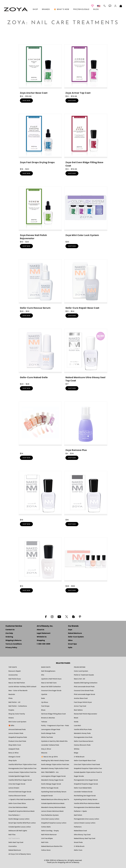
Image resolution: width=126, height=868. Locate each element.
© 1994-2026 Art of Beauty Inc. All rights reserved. (63, 861)
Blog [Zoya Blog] (96, 9)
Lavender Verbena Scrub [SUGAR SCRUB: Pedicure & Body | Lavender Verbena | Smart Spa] (83, 792)
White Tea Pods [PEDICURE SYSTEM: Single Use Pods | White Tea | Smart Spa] (47, 737)
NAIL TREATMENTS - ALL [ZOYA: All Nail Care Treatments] (50, 772)
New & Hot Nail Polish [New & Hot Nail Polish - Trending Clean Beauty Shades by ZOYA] (17, 683)
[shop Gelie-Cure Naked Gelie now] (40, 355)
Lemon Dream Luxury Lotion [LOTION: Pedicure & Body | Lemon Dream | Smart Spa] (85, 823)
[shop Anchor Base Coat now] (40, 69)
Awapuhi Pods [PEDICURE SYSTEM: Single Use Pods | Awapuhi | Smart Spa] (14, 749)
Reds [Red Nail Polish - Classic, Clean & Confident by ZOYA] (43, 698)
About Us (40, 630)
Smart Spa (72, 644)
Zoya (70, 630)
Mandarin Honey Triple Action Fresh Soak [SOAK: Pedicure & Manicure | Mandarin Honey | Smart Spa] (55, 768)
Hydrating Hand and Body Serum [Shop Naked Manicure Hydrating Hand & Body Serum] (54, 792)
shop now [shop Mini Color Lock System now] (72, 246)
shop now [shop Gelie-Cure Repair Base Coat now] (72, 316)
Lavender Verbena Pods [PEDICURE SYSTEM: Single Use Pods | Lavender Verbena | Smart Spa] (50, 745)
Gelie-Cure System (76, 637)
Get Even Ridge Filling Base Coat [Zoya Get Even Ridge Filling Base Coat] (53, 714)
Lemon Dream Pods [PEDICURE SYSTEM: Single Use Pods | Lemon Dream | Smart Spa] (16, 733)
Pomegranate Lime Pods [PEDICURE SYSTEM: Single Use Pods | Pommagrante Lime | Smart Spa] (83, 737)
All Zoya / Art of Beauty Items (20, 854)
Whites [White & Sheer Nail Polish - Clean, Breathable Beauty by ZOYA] (77, 749)
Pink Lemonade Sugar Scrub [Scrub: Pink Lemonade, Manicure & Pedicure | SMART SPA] (84, 694)
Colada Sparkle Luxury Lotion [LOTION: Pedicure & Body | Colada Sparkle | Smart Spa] (20, 827)
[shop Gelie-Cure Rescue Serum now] (40, 284)
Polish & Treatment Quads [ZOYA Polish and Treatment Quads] (84, 675)
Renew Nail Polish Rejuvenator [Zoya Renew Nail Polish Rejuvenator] (86, 714)
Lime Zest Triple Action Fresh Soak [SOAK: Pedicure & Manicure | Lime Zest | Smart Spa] (87, 764)
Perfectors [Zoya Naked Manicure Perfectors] (78, 827)
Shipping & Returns (13, 640)
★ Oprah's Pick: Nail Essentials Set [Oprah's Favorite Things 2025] (21, 799)
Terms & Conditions (14, 644)
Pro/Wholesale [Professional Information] (81, 9)
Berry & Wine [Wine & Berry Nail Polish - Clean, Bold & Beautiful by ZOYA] (13, 753)
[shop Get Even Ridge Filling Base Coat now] (86, 141)
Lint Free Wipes (47, 838)
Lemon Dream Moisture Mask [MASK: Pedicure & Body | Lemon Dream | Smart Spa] (52, 811)
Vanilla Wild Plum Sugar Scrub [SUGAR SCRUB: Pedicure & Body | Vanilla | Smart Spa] (20, 780)
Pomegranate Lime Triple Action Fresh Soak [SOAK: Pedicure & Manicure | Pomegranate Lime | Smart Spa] (22, 768)
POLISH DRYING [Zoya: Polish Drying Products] (80, 667)
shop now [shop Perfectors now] (26, 458)
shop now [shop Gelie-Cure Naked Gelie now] (26, 388)
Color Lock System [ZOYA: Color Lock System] (81, 671)
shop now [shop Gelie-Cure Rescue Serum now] (26, 316)
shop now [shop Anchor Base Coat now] (26, 101)
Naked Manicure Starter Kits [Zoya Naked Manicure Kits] (52, 846)
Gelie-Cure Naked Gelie (83, 788)
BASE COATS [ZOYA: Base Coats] (46, 667)
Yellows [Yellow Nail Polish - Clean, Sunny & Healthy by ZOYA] (44, 722)
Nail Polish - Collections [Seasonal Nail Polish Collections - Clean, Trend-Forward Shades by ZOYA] (18, 706)
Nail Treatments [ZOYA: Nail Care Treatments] (14, 838)
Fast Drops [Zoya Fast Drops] (45, 706)
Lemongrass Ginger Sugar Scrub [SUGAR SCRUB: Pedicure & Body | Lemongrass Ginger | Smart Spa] (53, 776)
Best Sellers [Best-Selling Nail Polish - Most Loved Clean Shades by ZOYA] (78, 710)
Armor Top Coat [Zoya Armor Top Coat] (80, 706)
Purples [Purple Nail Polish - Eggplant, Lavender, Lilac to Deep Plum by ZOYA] (11, 710)
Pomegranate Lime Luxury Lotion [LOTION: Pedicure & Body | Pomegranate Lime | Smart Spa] (87, 819)
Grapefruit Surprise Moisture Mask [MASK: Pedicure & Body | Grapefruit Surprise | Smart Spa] (21, 811)
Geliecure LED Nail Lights (18, 831)
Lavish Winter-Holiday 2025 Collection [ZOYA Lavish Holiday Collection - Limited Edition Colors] (22, 687)
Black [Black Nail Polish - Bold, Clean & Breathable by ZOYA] (76, 718)
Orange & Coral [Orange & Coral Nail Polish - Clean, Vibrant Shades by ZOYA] (14, 757)
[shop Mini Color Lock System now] (86, 213)
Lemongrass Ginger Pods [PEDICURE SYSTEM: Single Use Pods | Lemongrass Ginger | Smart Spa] (51, 729)
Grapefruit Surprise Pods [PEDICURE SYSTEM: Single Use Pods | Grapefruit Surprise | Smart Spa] (18, 737)
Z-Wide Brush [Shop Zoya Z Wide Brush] (79, 757)
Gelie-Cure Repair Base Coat (85, 761)
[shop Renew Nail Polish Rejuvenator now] (40, 213)
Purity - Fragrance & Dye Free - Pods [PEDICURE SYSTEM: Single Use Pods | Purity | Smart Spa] (55, 726)
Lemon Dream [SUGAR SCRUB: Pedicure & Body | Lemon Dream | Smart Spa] (14, 788)
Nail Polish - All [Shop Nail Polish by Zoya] (14, 702)
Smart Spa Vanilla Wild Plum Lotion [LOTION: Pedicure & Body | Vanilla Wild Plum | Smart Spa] (22, 823)
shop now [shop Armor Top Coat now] (72, 101)
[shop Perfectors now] (40, 426)
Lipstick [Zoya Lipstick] (44, 694)
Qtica (70, 640)
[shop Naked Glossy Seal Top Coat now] (86, 495)
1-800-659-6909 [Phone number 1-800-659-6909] (43, 644)
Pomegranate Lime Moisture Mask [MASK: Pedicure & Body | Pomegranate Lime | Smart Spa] (87, 807)
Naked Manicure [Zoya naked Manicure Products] (15, 850)
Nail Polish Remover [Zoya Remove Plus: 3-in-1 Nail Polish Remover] (49, 835)
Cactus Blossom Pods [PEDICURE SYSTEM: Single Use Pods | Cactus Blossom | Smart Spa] (82, 745)
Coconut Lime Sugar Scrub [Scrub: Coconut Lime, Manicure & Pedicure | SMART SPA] (51, 691)
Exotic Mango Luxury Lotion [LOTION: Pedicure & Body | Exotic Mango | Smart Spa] (19, 819)
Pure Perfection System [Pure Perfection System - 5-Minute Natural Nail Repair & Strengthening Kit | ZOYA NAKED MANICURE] (50, 815)
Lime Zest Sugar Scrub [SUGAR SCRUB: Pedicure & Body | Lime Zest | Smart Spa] (17, 784)
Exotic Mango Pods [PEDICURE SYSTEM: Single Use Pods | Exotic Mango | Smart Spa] (48, 733)
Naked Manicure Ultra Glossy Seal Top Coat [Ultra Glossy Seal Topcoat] (55, 799)
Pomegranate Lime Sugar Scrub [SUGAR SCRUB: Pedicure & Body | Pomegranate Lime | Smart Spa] (86, 780)
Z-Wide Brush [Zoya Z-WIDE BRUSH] (79, 846)
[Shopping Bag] (121, 6)
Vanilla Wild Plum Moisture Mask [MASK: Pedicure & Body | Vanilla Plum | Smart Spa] (87, 803)
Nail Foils (45, 842)
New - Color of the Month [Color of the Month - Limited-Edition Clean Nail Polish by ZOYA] (18, 691)
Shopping (41, 640)
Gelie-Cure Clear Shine (17, 803)
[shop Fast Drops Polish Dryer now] (40, 140)
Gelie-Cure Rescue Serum (84, 741)
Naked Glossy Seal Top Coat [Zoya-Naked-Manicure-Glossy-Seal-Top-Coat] (85, 838)
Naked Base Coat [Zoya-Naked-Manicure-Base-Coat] (80, 831)
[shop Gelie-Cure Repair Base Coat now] (86, 284)
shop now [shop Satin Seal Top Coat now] (26, 590)
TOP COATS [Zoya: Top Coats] (13, 667)
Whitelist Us (42, 637)
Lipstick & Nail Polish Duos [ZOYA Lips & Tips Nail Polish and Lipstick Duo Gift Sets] (51, 679)
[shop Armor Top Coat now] (86, 69)
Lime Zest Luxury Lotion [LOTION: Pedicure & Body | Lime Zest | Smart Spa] (50, 819)
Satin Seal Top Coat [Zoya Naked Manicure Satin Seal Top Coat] (16, 842)
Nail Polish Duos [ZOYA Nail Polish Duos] (15, 679)
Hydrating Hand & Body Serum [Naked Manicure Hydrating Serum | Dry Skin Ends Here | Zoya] (86, 799)
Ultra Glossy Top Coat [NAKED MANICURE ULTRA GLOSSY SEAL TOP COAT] (82, 835)
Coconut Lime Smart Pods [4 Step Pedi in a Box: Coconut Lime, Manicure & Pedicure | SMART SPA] (84, 691)
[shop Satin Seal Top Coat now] (40, 561)
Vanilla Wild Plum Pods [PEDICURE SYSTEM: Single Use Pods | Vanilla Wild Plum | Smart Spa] (83, 729)
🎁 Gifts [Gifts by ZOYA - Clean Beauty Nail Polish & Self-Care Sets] (11, 726)
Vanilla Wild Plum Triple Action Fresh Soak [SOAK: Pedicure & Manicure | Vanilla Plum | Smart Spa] (22, 764)
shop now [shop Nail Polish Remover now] (72, 458)
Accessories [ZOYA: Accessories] (13, 675)
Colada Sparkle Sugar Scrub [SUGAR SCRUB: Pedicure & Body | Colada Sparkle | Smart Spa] (19, 776)
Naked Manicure (75, 633)
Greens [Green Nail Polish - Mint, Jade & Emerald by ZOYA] (11, 718)
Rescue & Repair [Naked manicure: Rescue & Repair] (15, 671)
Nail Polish (78, 815)
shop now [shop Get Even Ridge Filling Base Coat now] (72, 173)
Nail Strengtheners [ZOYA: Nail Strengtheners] (48, 671)
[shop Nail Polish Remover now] (86, 427)
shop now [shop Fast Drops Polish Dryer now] (26, 173)
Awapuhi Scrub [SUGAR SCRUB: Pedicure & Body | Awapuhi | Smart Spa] (47, 796)
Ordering (9, 637)
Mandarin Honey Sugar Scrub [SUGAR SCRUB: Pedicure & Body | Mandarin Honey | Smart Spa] (52, 780)
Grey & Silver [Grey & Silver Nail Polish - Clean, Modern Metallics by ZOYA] (46, 749)
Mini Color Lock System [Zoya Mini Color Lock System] (17, 722)
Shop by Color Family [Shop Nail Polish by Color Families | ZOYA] (17, 714)
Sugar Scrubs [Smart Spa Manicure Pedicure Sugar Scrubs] (79, 776)
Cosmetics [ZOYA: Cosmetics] (13, 846)
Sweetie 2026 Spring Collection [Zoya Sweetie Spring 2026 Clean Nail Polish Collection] (86, 683)
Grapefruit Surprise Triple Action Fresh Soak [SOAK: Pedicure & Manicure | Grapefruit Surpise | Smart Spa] (88, 768)
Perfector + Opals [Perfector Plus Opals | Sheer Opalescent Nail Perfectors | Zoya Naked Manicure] (80, 811)
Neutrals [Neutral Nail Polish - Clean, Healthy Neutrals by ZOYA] (12, 694)
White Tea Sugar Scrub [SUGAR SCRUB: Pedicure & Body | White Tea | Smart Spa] (50, 788)
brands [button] (46, 9)
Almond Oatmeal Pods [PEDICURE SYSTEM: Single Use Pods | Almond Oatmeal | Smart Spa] (17, 729)
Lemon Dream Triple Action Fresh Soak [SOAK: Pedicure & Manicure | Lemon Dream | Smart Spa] (22, 772)
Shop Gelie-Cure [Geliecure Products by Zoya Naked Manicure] (15, 745)
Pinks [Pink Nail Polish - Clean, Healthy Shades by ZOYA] (11, 698)
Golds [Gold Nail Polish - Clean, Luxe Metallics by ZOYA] (76, 722)
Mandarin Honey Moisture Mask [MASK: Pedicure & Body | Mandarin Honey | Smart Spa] (53, 807)
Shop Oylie (13, 761)
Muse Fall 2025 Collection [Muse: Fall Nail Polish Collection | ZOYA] (51, 687)
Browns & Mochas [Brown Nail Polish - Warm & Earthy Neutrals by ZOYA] (48, 718)
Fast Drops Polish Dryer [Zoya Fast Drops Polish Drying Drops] (83, 702)
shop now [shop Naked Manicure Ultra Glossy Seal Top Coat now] (72, 388)
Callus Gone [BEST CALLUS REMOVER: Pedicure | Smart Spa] (46, 850)
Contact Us (10, 630)
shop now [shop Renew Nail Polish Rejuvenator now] (26, 246)
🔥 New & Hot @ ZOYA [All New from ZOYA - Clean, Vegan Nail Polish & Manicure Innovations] (49, 757)
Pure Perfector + (14, 815)
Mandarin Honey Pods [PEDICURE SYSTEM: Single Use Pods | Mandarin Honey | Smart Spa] (82, 733)
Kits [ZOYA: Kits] (43, 675)
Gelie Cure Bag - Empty (50, 831)
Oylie (70, 648)
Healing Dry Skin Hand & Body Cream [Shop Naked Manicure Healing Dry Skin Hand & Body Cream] (55, 761)
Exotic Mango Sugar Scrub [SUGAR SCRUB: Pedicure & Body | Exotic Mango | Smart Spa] (51, 784)
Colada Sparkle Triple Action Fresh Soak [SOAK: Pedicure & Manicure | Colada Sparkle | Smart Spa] (88, 772)
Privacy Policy (11, 648)
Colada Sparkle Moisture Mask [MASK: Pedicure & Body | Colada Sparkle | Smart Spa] (53, 803)
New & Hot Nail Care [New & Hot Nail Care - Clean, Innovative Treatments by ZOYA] (49, 683)
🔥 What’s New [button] (62, 9)
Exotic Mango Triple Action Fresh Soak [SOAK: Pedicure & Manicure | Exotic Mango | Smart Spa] (55, 764)
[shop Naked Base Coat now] (40, 495)
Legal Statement (44, 633)
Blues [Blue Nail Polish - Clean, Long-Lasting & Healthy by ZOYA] (43, 710)
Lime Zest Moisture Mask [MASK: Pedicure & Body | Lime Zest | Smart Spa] (18, 807)
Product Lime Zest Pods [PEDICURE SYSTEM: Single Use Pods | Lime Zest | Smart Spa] (17, 741)
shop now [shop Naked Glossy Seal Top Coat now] (72, 524)
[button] (16, 9)
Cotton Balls (46, 827)
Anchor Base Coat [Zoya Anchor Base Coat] (81, 698)
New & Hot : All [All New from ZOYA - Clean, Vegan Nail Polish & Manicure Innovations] (79, 679)
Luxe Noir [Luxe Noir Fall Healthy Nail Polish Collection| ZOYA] (77, 726)
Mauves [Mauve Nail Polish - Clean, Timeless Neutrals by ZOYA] (44, 753)
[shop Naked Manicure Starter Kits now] (86, 561)
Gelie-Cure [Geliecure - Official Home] (78, 850)
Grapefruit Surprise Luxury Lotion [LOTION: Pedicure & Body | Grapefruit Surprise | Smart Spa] (54, 823)
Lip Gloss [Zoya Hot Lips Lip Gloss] (45, 702)
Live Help (9, 633)
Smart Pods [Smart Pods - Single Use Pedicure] (78, 842)
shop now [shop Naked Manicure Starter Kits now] (72, 590)
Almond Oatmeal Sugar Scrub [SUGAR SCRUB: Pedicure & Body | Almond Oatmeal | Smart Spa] (20, 792)
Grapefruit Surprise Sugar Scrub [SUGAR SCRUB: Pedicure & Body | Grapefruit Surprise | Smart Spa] (86, 784)
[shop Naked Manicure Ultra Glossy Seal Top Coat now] (86, 356)
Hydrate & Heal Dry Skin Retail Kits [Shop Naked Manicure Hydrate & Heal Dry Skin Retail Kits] (54, 741)
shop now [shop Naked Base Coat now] (26, 524)
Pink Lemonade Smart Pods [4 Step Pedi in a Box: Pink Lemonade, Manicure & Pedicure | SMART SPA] (84, 687)
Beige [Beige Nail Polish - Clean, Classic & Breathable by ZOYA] (76, 753)
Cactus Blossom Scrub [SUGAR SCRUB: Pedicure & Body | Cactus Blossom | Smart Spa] (17, 796)
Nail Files (12, 835)
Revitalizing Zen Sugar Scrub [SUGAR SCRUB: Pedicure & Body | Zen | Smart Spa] (85, 796)
